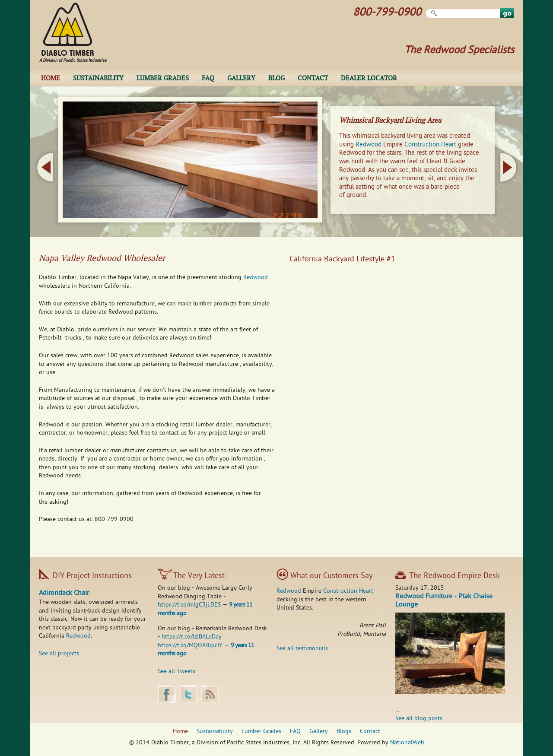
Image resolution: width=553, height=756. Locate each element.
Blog (276, 78)
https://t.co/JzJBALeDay (192, 637)
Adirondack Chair (64, 593)
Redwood (369, 145)
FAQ (208, 78)
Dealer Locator (369, 78)
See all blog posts (419, 719)
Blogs (344, 732)
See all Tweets (176, 672)
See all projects (59, 654)
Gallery (241, 78)
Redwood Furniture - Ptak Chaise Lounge (444, 601)
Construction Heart (430, 145)
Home (51, 78)
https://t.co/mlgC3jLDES (189, 605)
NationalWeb (407, 743)
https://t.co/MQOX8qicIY (190, 646)
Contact (313, 78)
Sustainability (98, 78)
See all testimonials (302, 649)
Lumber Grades (163, 78)
